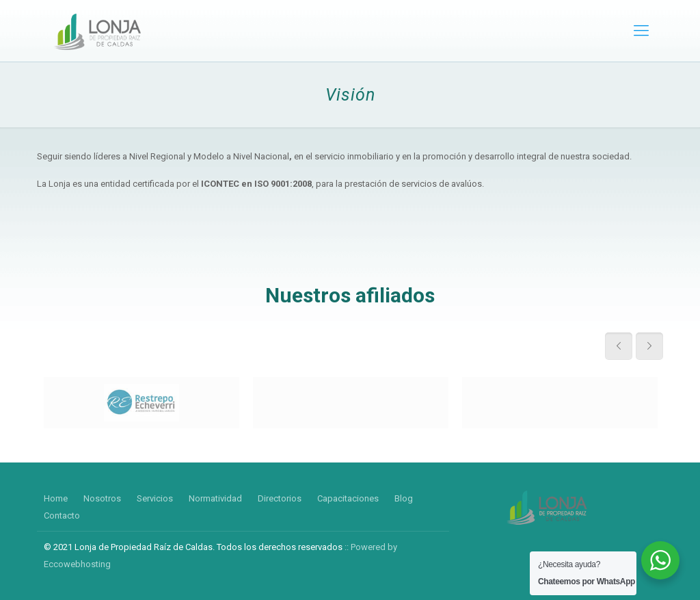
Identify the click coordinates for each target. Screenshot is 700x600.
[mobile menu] (641, 31)
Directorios (280, 498)
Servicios (155, 498)
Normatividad (215, 498)
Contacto (62, 516)
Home (56, 498)
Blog (404, 498)
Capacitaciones (348, 498)
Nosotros (102, 498)
